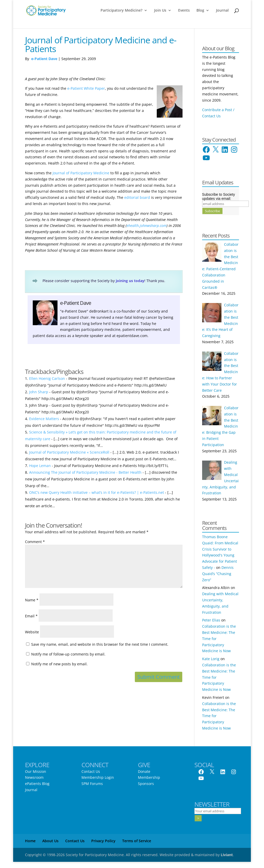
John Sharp (39, 392)
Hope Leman (40, 466)
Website (32, 632)
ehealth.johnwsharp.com (147, 226)
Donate (144, 771)
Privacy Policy (103, 841)
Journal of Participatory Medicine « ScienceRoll (69, 452)
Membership (149, 777)
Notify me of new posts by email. (59, 664)
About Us (50, 841)
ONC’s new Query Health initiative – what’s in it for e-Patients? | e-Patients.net (97, 492)
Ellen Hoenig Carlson (47, 378)
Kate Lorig (211, 659)
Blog (200, 11)
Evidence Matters (44, 419)
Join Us (160, 11)
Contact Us (91, 771)
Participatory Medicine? (121, 11)
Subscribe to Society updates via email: (219, 196)
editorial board (137, 197)
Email (31, 616)
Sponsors (146, 784)
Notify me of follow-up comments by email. (68, 654)
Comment (35, 542)
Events (184, 11)
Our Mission (36, 771)
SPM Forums (92, 784)
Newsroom (34, 777)
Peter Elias (211, 620)
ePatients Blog (37, 784)
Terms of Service (137, 841)
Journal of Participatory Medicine (81, 173)
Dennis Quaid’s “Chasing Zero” (218, 574)
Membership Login (98, 777)
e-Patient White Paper (86, 88)
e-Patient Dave (44, 59)
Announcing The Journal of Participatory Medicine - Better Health (85, 472)
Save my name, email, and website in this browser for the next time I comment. (100, 644)
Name (32, 600)
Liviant (227, 855)
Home (30, 841)
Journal (222, 11)
